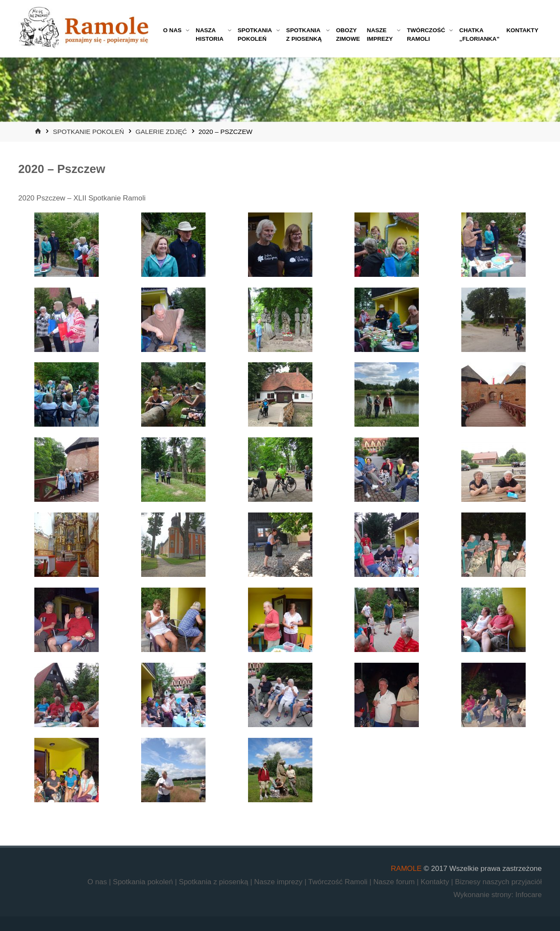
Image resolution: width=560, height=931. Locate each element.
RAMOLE (406, 869)
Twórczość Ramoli (339, 882)
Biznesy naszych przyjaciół (498, 882)
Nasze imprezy (279, 882)
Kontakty (436, 882)
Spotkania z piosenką (215, 882)
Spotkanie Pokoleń (88, 132)
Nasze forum (395, 882)
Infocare (528, 895)
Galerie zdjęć (161, 132)
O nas (98, 882)
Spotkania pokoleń (144, 882)
